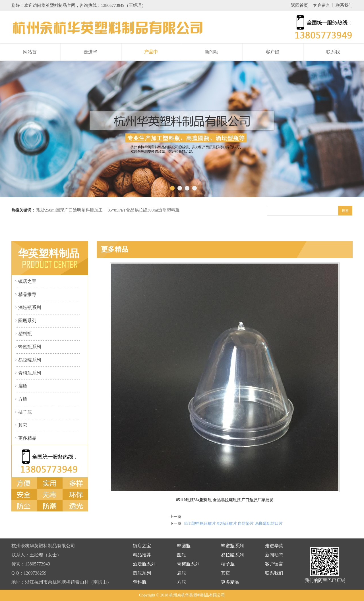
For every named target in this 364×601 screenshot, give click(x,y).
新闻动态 (212, 55)
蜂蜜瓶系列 (28, 347)
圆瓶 (181, 555)
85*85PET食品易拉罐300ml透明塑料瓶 (144, 210)
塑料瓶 (23, 334)
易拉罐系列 (28, 360)
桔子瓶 (23, 412)
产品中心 (151, 55)
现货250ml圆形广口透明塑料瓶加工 (70, 210)
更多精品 (26, 438)
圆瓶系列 (26, 321)
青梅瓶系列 (28, 373)
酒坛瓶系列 (28, 307)
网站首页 (30, 55)
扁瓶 (21, 386)
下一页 (175, 524)
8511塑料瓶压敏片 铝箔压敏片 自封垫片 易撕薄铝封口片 (233, 524)
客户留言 (322, 5)
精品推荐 (26, 294)
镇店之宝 (26, 281)
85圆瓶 (184, 546)
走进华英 (90, 55)
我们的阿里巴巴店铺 (325, 580)
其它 (21, 425)
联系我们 (344, 5)
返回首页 (299, 5)
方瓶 (21, 399)
